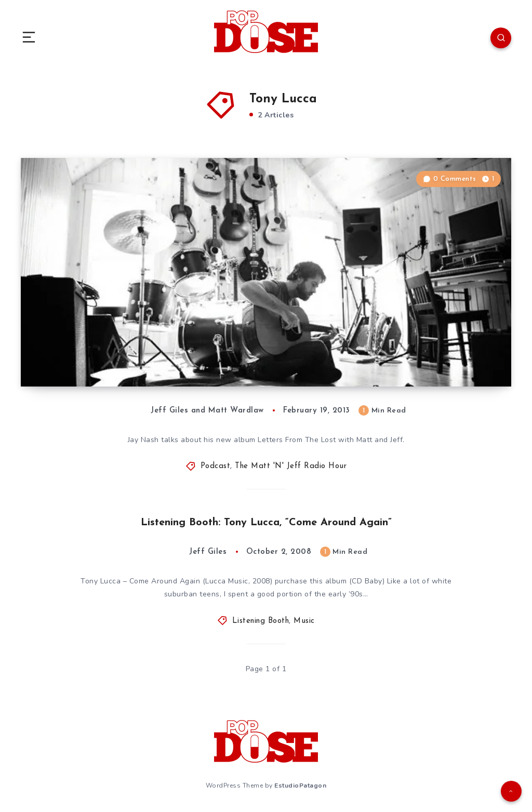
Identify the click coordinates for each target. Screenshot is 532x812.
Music (304, 621)
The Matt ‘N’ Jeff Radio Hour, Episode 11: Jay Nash (175, 355)
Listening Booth (261, 621)
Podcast (216, 466)
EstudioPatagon (300, 786)
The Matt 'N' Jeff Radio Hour (291, 466)
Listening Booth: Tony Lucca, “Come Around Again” (266, 523)
